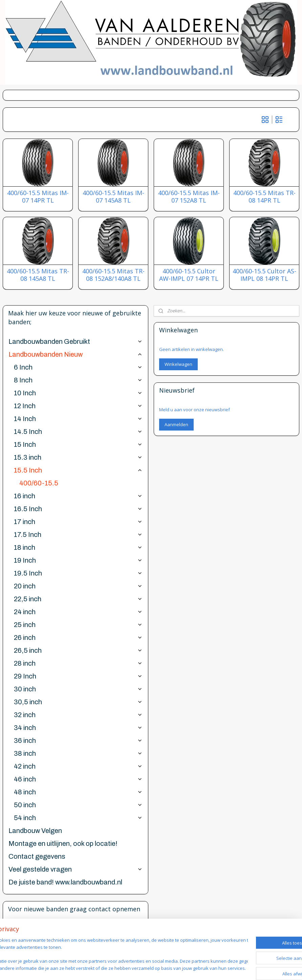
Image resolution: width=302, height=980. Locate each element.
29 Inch (78, 676)
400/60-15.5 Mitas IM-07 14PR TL (38, 197)
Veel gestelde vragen (75, 869)
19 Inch (78, 560)
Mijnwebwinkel (262, 968)
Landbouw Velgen (35, 831)
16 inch (78, 496)
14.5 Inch (78, 432)
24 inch (78, 612)
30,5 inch (78, 702)
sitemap (163, 968)
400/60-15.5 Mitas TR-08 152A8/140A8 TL (113, 275)
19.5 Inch (78, 573)
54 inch (78, 818)
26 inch (78, 638)
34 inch (78, 728)
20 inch (78, 586)
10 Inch (78, 393)
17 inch (78, 522)
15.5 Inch (78, 470)
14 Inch (78, 419)
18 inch (78, 547)
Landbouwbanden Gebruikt (75, 341)
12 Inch (78, 406)
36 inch (78, 741)
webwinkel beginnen (203, 968)
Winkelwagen (178, 364)
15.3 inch (78, 457)
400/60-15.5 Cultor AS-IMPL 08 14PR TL (264, 275)
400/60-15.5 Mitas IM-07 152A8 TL (189, 197)
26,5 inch (78, 650)
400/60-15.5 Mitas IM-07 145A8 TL (113, 197)
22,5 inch (78, 599)
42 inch (78, 766)
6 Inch (78, 367)
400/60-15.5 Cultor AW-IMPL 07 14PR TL (189, 275)
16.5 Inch (78, 509)
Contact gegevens (37, 856)
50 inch (78, 805)
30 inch (78, 689)
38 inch (78, 753)
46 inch (78, 779)
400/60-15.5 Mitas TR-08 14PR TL (264, 197)
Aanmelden (176, 424)
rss (177, 968)
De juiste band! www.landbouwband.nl (65, 882)
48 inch (78, 792)
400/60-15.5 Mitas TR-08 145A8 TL (38, 275)
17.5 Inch (78, 535)
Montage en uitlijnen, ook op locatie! (63, 843)
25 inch (78, 625)
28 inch (78, 663)
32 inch (78, 715)
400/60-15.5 (39, 483)
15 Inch (78, 444)
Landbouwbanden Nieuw (75, 354)
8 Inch (78, 380)
